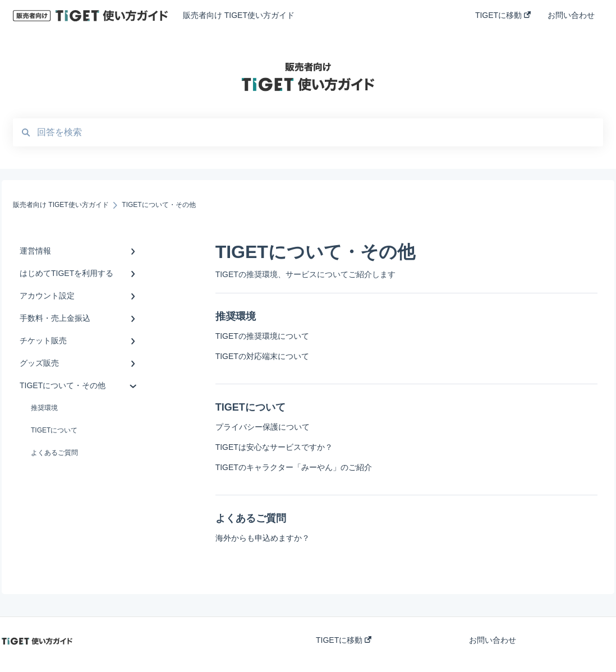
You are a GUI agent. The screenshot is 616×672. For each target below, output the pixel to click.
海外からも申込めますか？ (263, 538)
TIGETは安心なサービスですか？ (274, 447)
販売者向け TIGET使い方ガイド (239, 15)
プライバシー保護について (263, 427)
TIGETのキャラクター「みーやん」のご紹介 (294, 467)
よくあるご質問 (54, 453)
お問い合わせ (493, 640)
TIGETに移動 (344, 640)
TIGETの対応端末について (262, 356)
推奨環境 (44, 408)
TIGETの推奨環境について (262, 336)
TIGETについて (54, 430)
